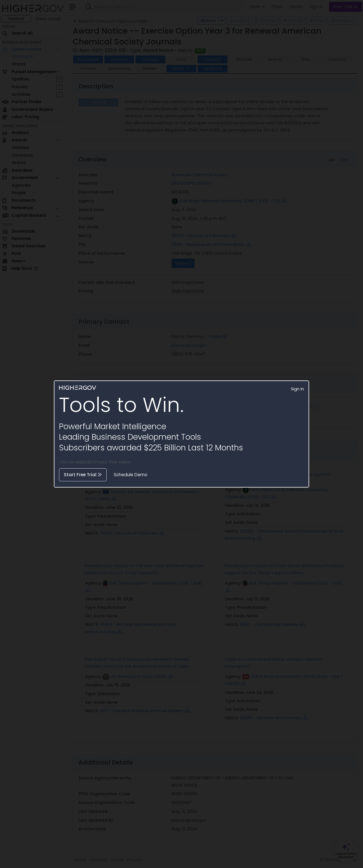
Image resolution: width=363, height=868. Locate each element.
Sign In (297, 389)
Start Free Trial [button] (83, 475)
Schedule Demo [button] (131, 475)
